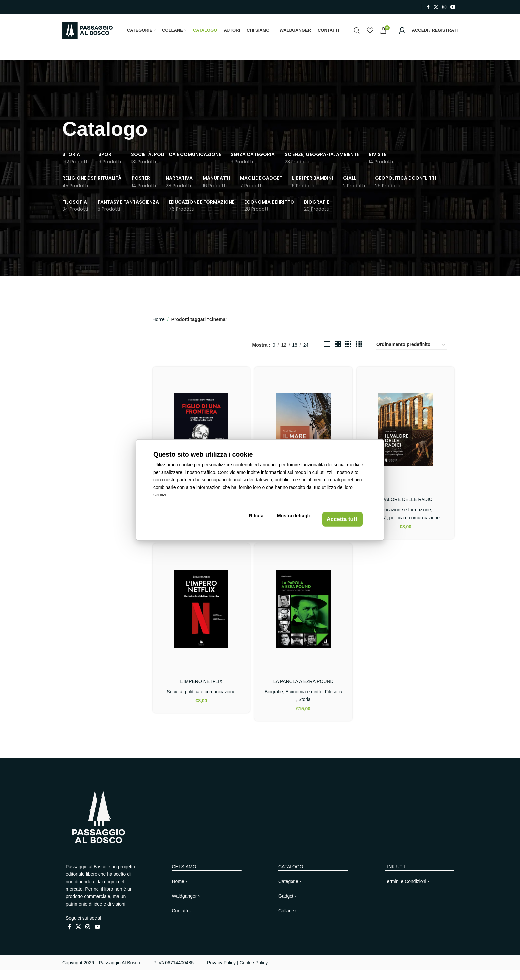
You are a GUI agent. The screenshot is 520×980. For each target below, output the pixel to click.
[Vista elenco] (327, 356)
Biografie (283, 701)
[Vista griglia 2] (338, 356)
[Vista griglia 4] (359, 356)
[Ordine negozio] (411, 356)
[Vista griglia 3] (348, 356)
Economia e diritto (313, 701)
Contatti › (182, 921)
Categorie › (290, 891)
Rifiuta (262, 520)
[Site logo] (88, 35)
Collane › (288, 921)
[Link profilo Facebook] (428, 7)
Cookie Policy (254, 973)
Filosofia (296, 709)
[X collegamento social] (436, 7)
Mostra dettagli (292, 520)
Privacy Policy (221, 973)
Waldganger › (186, 906)
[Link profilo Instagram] (444, 7)
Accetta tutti (338, 520)
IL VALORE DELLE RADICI (406, 509)
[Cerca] (357, 36)
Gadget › (287, 906)
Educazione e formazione (406, 519)
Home (159, 330)
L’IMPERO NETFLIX (200, 692)
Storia (313, 709)
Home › (180, 891)
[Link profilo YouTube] (453, 7)
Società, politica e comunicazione (406, 527)
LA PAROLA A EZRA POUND (303, 692)
